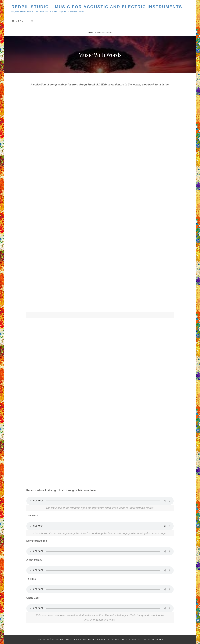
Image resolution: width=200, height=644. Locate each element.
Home (91, 33)
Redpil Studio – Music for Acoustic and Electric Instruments (97, 7)
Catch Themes (155, 639)
